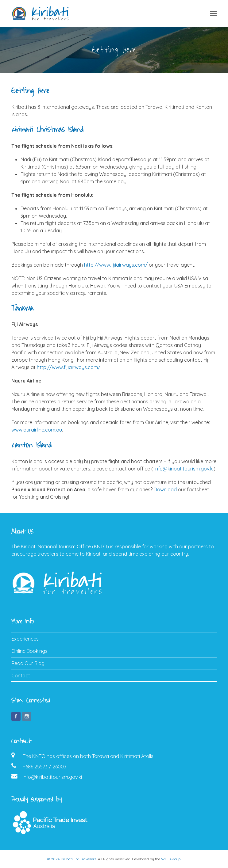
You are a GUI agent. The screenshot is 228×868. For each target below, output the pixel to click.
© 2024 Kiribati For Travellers (72, 859)
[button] (213, 13)
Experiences (25, 639)
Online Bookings (29, 651)
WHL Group (171, 859)
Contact (21, 676)
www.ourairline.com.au (37, 430)
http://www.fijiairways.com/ (116, 265)
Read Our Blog (28, 663)
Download (165, 489)
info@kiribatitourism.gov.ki (184, 469)
